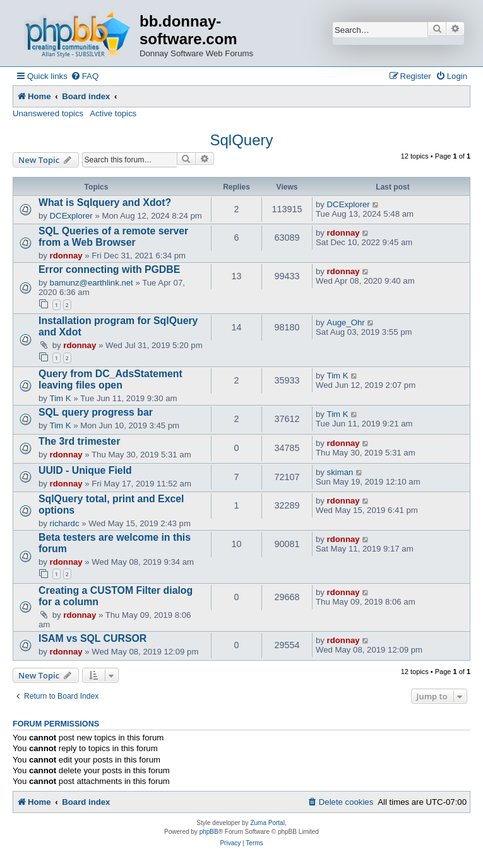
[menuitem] (85, 76)
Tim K (61, 398)
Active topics (113, 113)
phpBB (209, 832)
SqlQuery (241, 140)
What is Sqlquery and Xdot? (105, 202)
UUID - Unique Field (85, 470)
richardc (65, 523)
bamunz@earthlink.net (92, 283)
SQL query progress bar (96, 412)
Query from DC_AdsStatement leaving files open (110, 379)
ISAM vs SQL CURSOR (92, 638)
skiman (340, 472)
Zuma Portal (267, 823)
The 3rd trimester (79, 441)
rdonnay (66, 256)
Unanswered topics (48, 113)
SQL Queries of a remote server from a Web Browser (113, 237)
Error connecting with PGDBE (109, 269)
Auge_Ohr (346, 322)
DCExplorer (71, 216)
